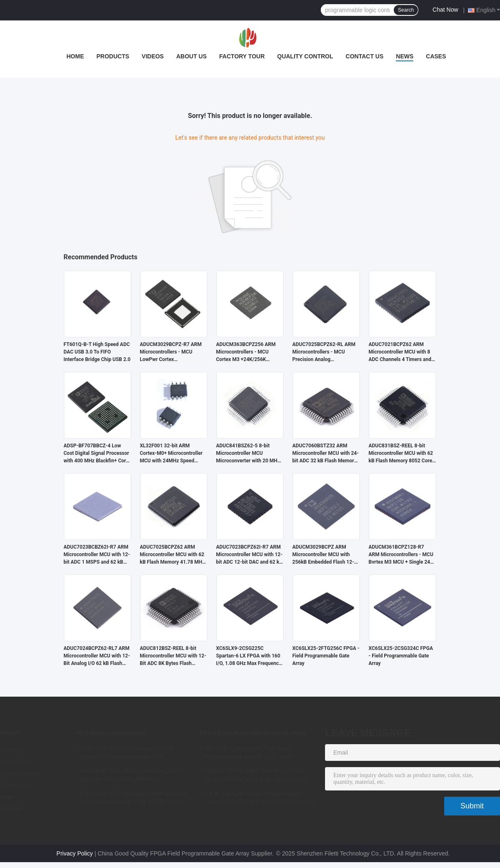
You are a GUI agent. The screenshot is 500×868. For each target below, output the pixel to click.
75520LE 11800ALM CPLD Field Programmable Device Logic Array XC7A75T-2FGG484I (249, 754)
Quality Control (305, 56)
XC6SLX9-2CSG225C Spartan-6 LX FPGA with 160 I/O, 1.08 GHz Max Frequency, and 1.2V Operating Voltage (249, 656)
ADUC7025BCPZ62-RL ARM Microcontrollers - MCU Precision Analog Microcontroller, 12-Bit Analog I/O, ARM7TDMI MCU (325, 352)
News (405, 56)
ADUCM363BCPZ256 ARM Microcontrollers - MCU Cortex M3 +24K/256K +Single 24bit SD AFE (246, 352)
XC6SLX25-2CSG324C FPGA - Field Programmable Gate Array (401, 656)
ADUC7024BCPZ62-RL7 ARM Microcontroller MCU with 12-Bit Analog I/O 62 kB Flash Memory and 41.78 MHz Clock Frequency (97, 656)
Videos (153, 56)
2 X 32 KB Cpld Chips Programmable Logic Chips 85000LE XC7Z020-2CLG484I (260, 798)
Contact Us (365, 56)
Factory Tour (242, 56)
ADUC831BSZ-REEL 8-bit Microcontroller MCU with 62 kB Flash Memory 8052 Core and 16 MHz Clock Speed (401, 454)
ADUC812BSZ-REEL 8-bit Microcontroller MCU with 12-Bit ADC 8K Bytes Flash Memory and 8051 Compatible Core (173, 656)
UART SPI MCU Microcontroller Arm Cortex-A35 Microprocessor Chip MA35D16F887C (127, 754)
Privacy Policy (75, 853)
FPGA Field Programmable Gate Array (253, 733)
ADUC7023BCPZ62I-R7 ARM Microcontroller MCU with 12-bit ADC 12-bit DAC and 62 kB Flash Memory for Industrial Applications (249, 555)
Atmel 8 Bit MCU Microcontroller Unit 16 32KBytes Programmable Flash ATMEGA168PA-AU (131, 776)
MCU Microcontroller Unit (111, 733)
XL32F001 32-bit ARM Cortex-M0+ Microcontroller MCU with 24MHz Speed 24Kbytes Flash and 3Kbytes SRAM (172, 454)
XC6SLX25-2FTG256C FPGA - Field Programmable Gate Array (326, 656)
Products (113, 56)
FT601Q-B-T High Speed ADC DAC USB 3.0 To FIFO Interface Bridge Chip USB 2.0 (97, 352)
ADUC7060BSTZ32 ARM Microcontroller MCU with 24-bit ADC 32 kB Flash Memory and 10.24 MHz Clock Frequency (326, 454)
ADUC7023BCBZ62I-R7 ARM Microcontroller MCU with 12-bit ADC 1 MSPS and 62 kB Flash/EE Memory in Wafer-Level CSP (97, 555)
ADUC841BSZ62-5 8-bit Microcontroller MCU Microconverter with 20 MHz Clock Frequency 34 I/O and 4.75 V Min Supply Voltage (248, 454)
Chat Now (445, 10)
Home (75, 56)
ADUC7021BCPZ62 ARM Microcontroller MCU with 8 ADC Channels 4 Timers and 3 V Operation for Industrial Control (402, 352)
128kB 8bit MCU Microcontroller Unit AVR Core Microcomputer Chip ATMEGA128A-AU (134, 799)
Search (406, 10)
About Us (191, 56)
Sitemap (11, 808)
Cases (436, 56)
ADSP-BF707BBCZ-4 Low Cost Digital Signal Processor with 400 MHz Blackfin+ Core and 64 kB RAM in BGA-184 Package (96, 454)
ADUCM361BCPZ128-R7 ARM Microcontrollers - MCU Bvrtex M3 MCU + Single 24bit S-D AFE (402, 555)
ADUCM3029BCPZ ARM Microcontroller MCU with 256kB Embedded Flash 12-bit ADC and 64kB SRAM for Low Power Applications (324, 555)
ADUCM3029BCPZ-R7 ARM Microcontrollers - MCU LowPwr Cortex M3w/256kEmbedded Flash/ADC (171, 352)
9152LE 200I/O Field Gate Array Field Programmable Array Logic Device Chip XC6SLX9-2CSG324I (256, 776)
